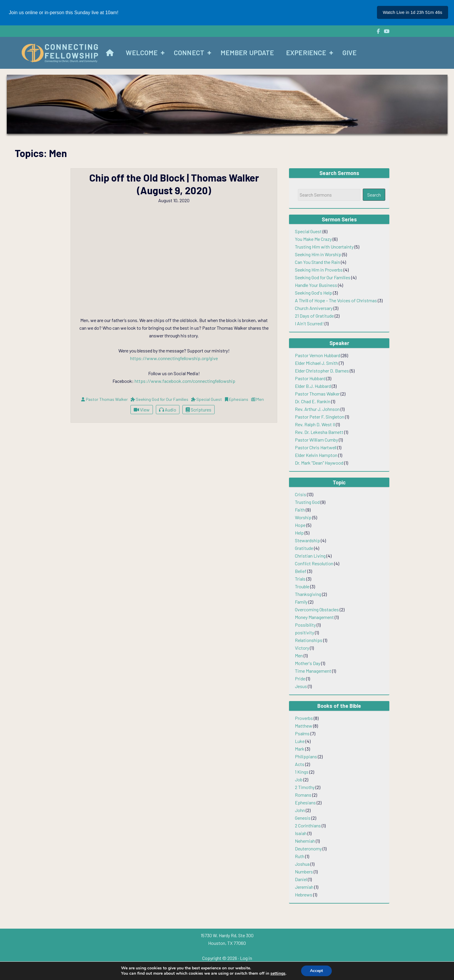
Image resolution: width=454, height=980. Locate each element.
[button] (163, 53)
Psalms (302, 733)
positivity (304, 632)
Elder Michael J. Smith (316, 363)
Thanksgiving (308, 594)
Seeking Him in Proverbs (319, 270)
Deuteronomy (308, 848)
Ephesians (305, 802)
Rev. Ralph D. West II (315, 424)
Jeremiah (304, 887)
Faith (300, 510)
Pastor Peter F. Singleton (320, 417)
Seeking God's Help (313, 293)
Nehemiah (305, 841)
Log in (246, 958)
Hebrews (304, 895)
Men (299, 655)
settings (278, 974)
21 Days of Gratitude (314, 316)
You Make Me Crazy (313, 239)
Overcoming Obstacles (317, 609)
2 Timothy (305, 787)
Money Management (314, 617)
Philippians (306, 756)
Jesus (301, 686)
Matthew (304, 726)
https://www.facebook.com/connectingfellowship (185, 381)
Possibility (305, 625)
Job (299, 779)
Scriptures (199, 410)
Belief (301, 571)
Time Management (313, 671)
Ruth (300, 856)
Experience (306, 53)
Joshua (302, 864)
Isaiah (301, 833)
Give (350, 53)
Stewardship (307, 540)
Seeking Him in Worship (318, 254)
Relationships (309, 640)
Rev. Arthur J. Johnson (317, 409)
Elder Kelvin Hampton (316, 455)
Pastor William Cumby (316, 440)
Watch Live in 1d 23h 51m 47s (413, 12)
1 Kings (302, 772)
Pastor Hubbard (310, 378)
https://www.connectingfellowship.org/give (174, 358)
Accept (316, 971)
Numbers (304, 872)
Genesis (303, 818)
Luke (300, 741)
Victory (302, 648)
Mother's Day (308, 663)
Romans (303, 795)
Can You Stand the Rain (317, 262)
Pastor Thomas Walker (317, 394)
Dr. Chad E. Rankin (313, 401)
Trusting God (307, 502)
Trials (300, 579)
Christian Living (310, 556)
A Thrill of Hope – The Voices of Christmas (336, 300)
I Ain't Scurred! (309, 323)
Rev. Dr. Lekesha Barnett (319, 432)
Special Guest (308, 231)
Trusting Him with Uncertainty (324, 247)
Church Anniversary (314, 308)
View (142, 410)
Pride (300, 678)
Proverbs (304, 718)
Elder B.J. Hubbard (313, 386)
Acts (300, 764)
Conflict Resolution (314, 563)
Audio (168, 410)
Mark (300, 749)
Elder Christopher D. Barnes (322, 371)
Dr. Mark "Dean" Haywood (319, 463)
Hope (300, 525)
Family (301, 602)
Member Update (247, 53)
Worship (303, 517)
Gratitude (304, 548)
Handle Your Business (316, 285)
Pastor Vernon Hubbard (317, 355)
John (300, 810)
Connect (189, 53)
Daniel (301, 879)
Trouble (302, 586)
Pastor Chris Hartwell (316, 447)
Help (299, 533)
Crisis (301, 494)
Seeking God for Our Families (323, 277)
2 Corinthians (308, 825)
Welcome (142, 53)
